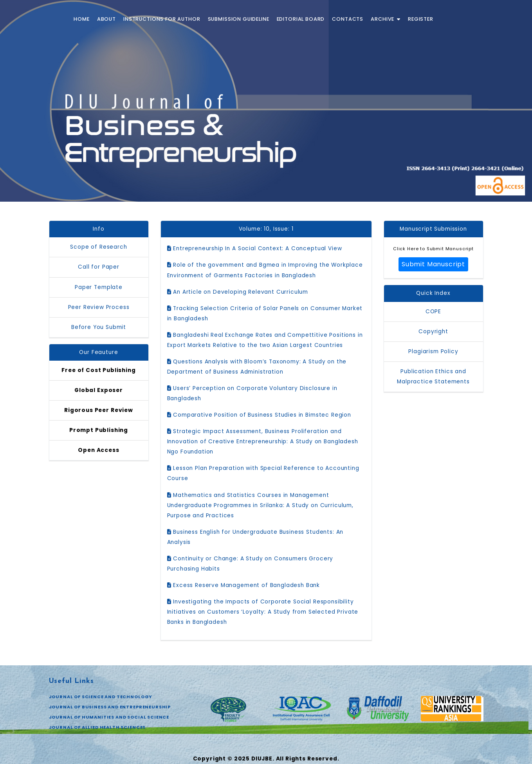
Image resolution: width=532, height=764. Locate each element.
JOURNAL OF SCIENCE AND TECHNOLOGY (101, 697)
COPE (433, 312)
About (106, 19)
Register (421, 19)
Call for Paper (99, 267)
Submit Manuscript (433, 264)
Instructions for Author (162, 19)
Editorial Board (301, 19)
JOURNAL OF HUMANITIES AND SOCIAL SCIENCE (109, 717)
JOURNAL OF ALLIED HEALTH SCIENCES (97, 727)
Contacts (348, 19)
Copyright (433, 331)
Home (81, 19)
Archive (386, 19)
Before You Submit (99, 327)
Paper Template (99, 287)
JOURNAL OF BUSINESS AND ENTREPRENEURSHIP (110, 707)
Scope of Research (98, 247)
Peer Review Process (99, 307)
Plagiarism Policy (433, 351)
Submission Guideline (239, 19)
